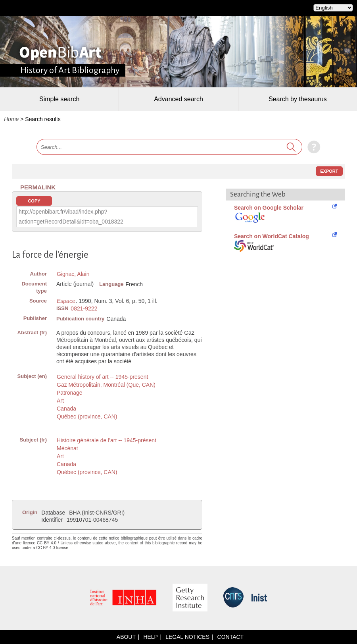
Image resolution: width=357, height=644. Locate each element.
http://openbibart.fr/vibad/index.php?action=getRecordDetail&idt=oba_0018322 (71, 217)
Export (329, 171)
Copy (34, 201)
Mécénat (67, 448)
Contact (231, 637)
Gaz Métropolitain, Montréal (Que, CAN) (106, 385)
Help (150, 637)
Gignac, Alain (73, 274)
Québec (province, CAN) (87, 416)
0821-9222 (84, 309)
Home (11, 119)
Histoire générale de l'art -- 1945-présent (107, 440)
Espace (66, 301)
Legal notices (187, 637)
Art (60, 401)
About (126, 637)
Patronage (70, 393)
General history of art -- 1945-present (102, 377)
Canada (66, 409)
